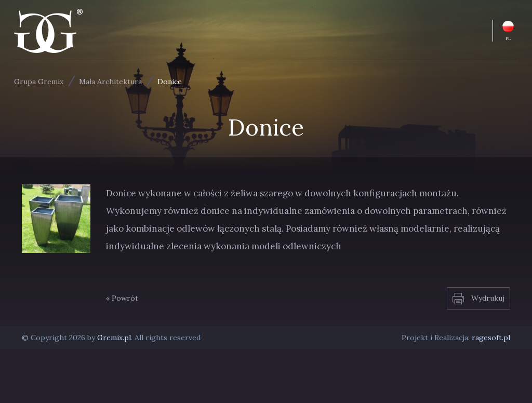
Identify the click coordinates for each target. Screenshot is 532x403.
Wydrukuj (478, 299)
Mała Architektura (110, 82)
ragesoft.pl (491, 338)
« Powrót (122, 298)
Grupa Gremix (39, 82)
